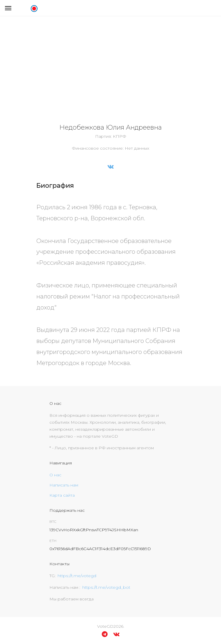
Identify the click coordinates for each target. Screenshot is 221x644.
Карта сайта (62, 495)
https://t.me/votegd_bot (106, 587)
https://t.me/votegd (77, 576)
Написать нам (64, 485)
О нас (55, 475)
